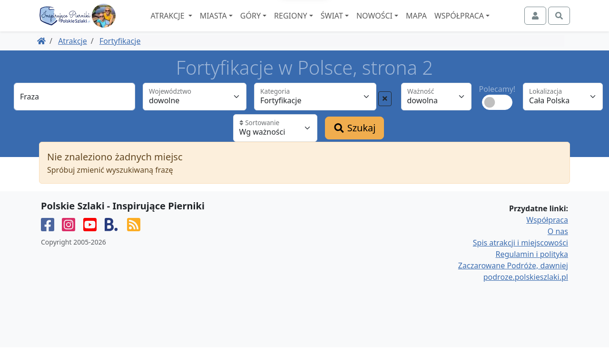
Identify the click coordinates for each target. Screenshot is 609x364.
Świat (358, 24)
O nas (558, 248)
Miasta (239, 24)
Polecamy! (497, 106)
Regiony (316, 24)
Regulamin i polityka (532, 271)
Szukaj (354, 144)
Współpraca (485, 24)
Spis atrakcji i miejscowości (521, 259)
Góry (276, 24)
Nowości (400, 24)
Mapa (442, 24)
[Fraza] (74, 113)
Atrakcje (194, 24)
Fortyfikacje (120, 58)
